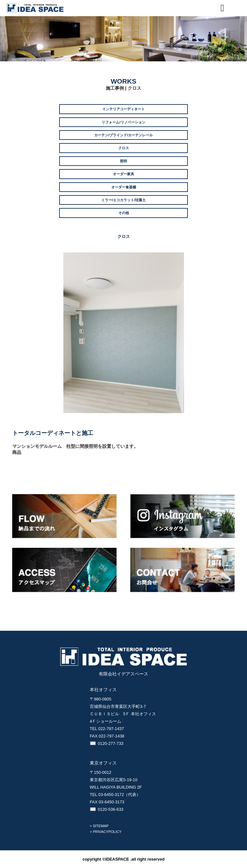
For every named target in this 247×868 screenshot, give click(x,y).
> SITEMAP (99, 826)
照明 (123, 161)
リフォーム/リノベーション (123, 122)
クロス (124, 148)
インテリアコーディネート (123, 109)
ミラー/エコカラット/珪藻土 (123, 200)
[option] (123, 333)
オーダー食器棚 (124, 187)
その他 (124, 213)
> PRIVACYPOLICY (106, 832)
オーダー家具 (123, 174)
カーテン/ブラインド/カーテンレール (123, 135)
